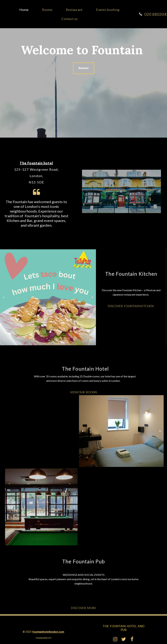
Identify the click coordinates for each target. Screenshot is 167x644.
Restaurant (74, 10)
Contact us (69, 19)
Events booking (108, 10)
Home (24, 10)
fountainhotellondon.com (48, 632)
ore (93, 608)
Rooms (47, 10)
